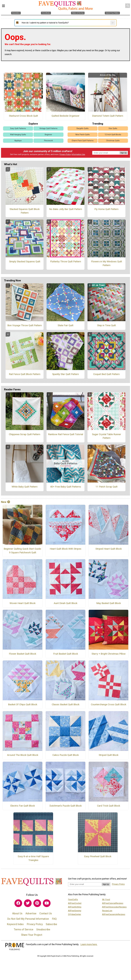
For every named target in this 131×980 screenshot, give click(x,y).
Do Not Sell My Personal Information (28, 919)
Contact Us (46, 913)
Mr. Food (106, 900)
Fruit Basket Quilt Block (66, 654)
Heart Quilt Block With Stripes (65, 549)
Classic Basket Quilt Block (66, 704)
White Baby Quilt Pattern (25, 487)
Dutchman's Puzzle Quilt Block (66, 806)
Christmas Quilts (113, 141)
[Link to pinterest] (37, 903)
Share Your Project (32, 935)
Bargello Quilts (83, 128)
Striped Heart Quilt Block (109, 549)
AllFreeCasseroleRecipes (114, 914)
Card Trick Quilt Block (109, 806)
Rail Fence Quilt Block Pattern (25, 374)
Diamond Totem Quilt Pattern (108, 116)
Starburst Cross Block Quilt (23, 116)
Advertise (31, 913)
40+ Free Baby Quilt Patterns (66, 487)
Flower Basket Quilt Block (23, 654)
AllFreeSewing (75, 911)
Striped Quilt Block (109, 755)
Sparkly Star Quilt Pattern (65, 374)
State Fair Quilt (65, 325)
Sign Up (124, 153)
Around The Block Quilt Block (23, 755)
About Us (17, 913)
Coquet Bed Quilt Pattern (106, 374)
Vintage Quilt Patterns (48, 128)
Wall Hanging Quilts (18, 135)
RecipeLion (107, 911)
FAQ (54, 919)
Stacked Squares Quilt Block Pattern (25, 211)
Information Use (78, 154)
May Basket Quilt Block (109, 603)
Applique (18, 141)
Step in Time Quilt (106, 325)
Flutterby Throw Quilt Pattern (66, 261)
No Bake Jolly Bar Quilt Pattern (66, 209)
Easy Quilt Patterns (18, 128)
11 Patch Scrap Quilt (107, 487)
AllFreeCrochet (75, 903)
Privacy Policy (65, 154)
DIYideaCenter (75, 914)
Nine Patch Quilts (83, 135)
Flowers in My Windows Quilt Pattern (107, 263)
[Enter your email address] (85, 884)
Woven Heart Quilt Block (23, 603)
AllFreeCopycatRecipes (113, 903)
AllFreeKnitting (75, 907)
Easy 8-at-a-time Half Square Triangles (33, 858)
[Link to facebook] (18, 903)
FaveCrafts (73, 900)
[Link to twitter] (28, 903)
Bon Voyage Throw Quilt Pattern (25, 325)
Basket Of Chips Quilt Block (23, 704)
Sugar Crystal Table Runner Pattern (107, 436)
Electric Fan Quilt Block (23, 806)
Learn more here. (89, 944)
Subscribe (51, 924)
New (6, 502)
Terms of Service (24, 929)
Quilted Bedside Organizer (65, 116)
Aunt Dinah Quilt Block (65, 603)
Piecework (48, 141)
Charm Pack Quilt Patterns (83, 141)
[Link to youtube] (47, 903)
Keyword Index (15, 924)
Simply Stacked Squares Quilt (25, 261)
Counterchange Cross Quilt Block (109, 704)
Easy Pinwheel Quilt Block (98, 856)
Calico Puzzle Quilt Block (66, 755)
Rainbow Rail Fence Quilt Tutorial (66, 434)
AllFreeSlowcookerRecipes (114, 907)
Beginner (48, 135)
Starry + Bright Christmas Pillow (109, 654)
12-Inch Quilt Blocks (113, 135)
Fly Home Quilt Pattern (106, 209)
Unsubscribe (43, 929)
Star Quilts (113, 128)
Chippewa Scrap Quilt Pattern (25, 434)
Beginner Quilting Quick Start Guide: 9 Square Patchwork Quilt (23, 551)
